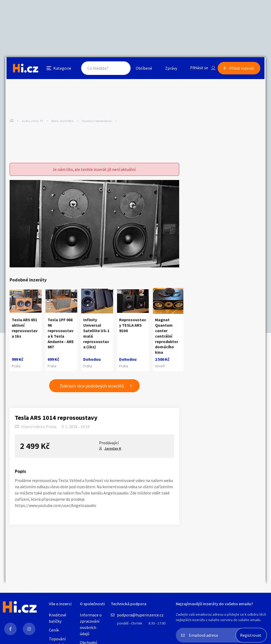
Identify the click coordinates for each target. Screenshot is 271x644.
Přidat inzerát (243, 69)
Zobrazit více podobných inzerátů (92, 386)
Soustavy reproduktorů (97, 122)
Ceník (54, 630)
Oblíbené (139, 69)
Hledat (117, 69)
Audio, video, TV (32, 122)
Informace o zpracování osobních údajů (91, 624)
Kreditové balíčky (58, 618)
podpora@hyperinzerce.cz (140, 615)
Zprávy (166, 69)
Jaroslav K (113, 449)
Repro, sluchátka (62, 122)
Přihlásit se (196, 69)
